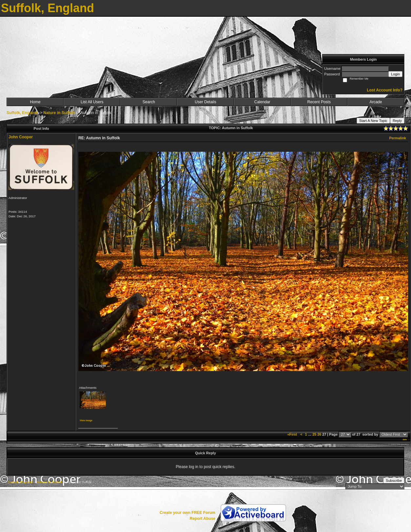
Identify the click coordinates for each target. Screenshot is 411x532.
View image (86, 420)
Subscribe (394, 481)
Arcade (376, 102)
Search (149, 102)
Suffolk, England (22, 113)
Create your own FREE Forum (187, 513)
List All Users (92, 102)
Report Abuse (203, 519)
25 (314, 434)
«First (293, 434)
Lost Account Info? (385, 90)
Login (395, 74)
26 (319, 434)
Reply (397, 121)
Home (35, 102)
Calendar (262, 102)
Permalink (398, 138)
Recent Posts (319, 102)
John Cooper (21, 137)
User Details (205, 102)
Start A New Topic (373, 121)
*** (405, 440)
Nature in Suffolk (59, 113)
